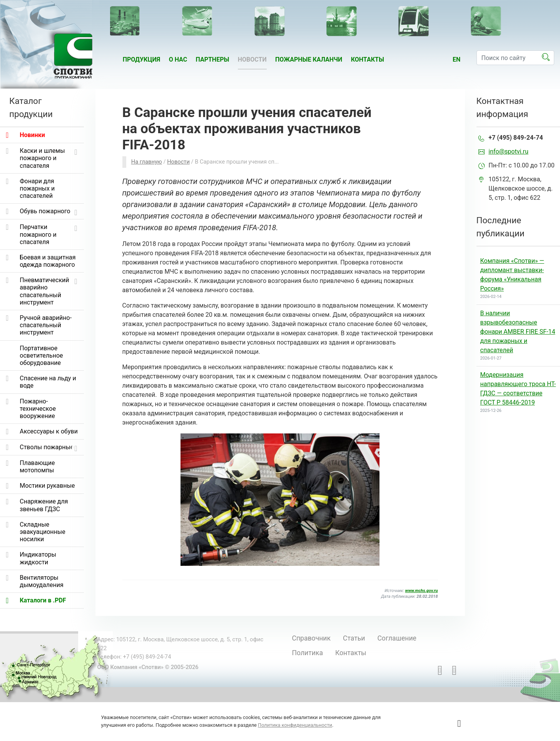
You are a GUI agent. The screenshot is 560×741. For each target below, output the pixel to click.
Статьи (354, 638)
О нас (178, 59)
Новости (252, 59)
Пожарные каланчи (309, 59)
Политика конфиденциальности (295, 725)
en (456, 59)
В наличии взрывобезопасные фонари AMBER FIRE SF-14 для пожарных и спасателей (518, 332)
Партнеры (213, 59)
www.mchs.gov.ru (422, 591)
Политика (308, 653)
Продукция (142, 59)
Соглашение (397, 638)
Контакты (368, 59)
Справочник (312, 638)
